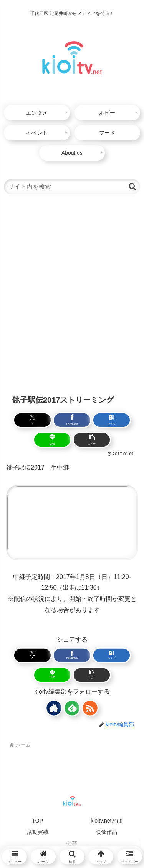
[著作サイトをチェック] (54, 708)
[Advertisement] (72, 294)
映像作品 (106, 832)
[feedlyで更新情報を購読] (72, 708)
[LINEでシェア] (52, 440)
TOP (37, 821)
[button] (132, 186)
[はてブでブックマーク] (111, 420)
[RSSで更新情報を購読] (90, 708)
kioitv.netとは (106, 821)
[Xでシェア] (33, 420)
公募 (72, 843)
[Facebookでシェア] (72, 420)
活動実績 (38, 832)
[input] (72, 187)
